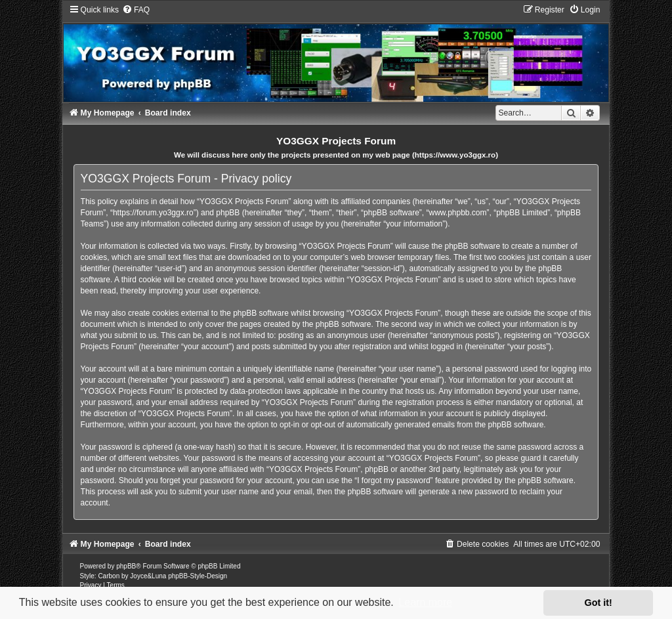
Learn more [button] (425, 602)
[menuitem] (136, 10)
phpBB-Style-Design (198, 576)
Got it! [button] (598, 603)
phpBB (126, 566)
